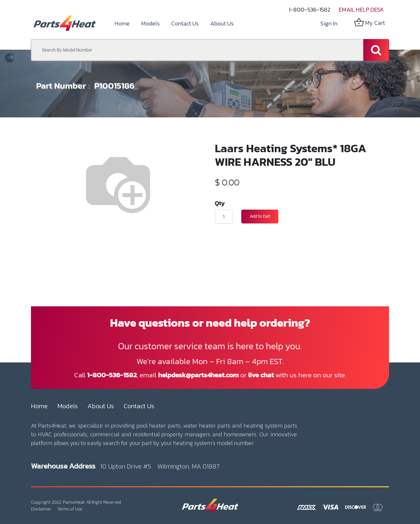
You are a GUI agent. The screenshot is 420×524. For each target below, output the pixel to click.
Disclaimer (41, 509)
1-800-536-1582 (310, 10)
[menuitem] (122, 23)
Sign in (329, 23)
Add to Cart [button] (260, 216)
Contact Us (139, 406)
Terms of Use (70, 509)
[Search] (376, 50)
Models (68, 406)
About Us (101, 406)
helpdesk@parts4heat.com (198, 375)
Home (39, 406)
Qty (220, 203)
